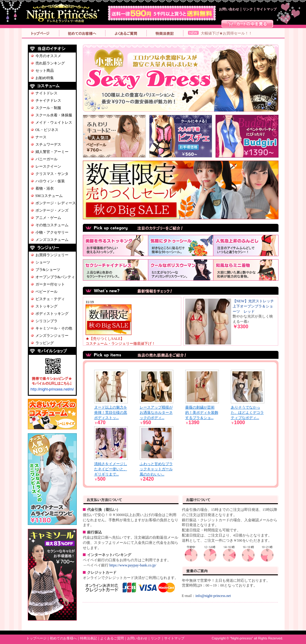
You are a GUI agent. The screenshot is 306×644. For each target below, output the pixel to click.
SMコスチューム (49, 196)
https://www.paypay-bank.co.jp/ (133, 565)
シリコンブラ (46, 321)
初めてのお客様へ (63, 638)
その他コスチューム (52, 225)
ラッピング (45, 343)
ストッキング (46, 306)
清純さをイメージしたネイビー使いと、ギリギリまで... (111, 469)
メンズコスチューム (52, 240)
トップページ (36, 638)
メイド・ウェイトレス (54, 122)
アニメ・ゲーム (48, 218)
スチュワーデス (48, 144)
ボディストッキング (52, 314)
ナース (41, 137)
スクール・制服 (48, 108)
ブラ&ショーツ (48, 270)
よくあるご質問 (112, 638)
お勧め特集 (45, 78)
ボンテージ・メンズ (52, 210)
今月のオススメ (48, 56)
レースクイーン (48, 166)
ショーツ (43, 262)
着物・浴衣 (45, 188)
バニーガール (46, 159)
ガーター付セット (50, 284)
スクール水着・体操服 (54, 115)
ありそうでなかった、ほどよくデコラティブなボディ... (247, 413)
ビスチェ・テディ (50, 299)
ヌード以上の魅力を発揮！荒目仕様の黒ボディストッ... (111, 413)
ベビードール (46, 292)
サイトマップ (267, 9)
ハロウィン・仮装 (50, 181)
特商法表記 (88, 638)
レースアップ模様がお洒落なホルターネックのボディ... (156, 413)
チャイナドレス (48, 100)
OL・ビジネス (47, 130)
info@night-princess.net (213, 596)
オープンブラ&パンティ (55, 277)
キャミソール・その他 (54, 328)
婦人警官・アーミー (52, 152)
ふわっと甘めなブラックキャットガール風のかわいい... (156, 469)
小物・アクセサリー (52, 232)
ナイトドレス (46, 93)
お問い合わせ (229, 9)
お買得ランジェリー (52, 255)
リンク (248, 9)
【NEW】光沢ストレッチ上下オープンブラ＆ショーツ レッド (253, 306)
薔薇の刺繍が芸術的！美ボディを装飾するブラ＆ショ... (202, 413)
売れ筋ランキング (50, 63)
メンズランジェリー (52, 336)
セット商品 (45, 71)
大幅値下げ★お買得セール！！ (227, 33)
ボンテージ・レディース (56, 203)
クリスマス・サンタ (52, 174)
